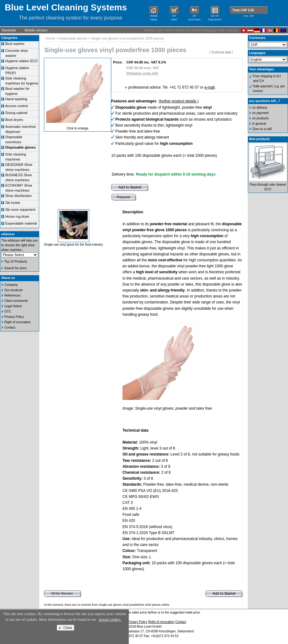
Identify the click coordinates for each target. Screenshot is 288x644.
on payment (260, 113)
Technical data (221, 52)
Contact (10, 327)
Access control (17, 106)
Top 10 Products (16, 262)
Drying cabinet (16, 113)
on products (260, 118)
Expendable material (21, 223)
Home (50, 38)
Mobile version (36, 30)
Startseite (9, 30)
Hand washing (16, 99)
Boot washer (15, 44)
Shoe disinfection (19, 196)
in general (259, 124)
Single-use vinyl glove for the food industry (73, 245)
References (12, 295)
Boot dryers (14, 120)
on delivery (260, 108)
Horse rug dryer (17, 216)
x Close (65, 628)
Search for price (16, 268)
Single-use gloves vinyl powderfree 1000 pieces (127, 38)
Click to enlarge (78, 128)
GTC (8, 311)
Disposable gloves (73, 38)
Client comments (16, 301)
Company (11, 285)
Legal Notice (13, 306)
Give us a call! (262, 129)
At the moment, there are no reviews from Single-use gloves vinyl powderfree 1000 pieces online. (107, 605)
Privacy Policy (14, 317)
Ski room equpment (20, 210)
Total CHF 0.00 (243, 10)
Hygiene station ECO (22, 61)
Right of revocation (17, 322)
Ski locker (13, 203)
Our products (14, 290)
